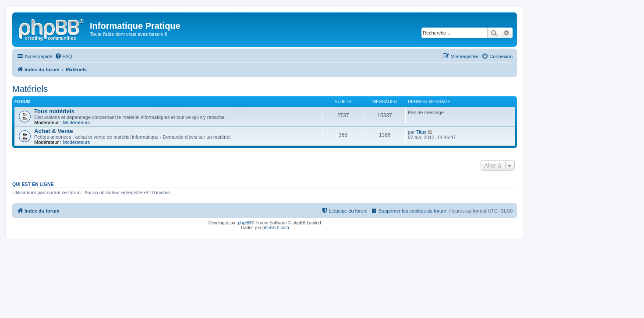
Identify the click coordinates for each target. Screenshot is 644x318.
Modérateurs (76, 122)
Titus (421, 132)
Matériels (30, 89)
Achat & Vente (54, 131)
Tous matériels (54, 111)
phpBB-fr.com (276, 228)
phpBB (244, 223)
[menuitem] (64, 56)
